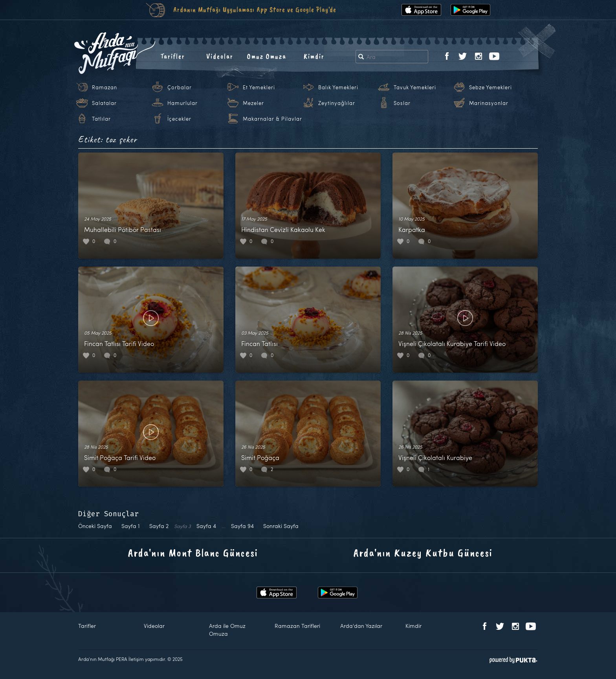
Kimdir (314, 56)
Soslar (402, 103)
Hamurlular (182, 103)
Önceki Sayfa (95, 526)
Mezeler (253, 103)
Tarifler (173, 56)
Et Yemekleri (259, 87)
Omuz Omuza (267, 56)
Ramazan (104, 87)
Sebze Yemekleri (490, 87)
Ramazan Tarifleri (297, 626)
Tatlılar (101, 119)
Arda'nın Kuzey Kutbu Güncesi (423, 553)
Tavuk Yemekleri (415, 87)
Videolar (220, 56)
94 (242, 526)
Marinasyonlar (489, 103)
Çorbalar (180, 87)
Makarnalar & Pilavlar (272, 119)
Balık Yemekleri (338, 87)
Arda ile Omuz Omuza (227, 630)
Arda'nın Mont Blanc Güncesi (193, 553)
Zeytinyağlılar (337, 103)
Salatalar (104, 103)
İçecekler (179, 119)
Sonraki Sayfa (281, 526)
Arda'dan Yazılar (361, 626)
